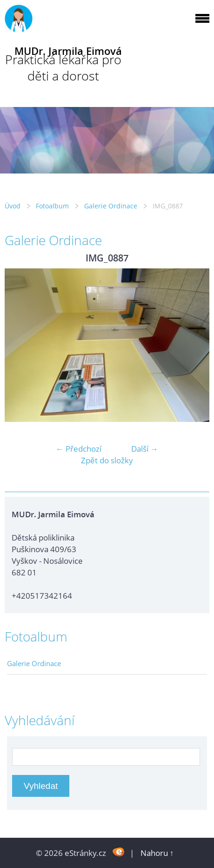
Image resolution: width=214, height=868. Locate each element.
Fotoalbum (52, 206)
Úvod (13, 206)
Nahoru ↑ (157, 853)
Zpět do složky (107, 460)
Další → (145, 449)
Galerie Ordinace (111, 206)
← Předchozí (79, 449)
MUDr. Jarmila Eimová (68, 51)
